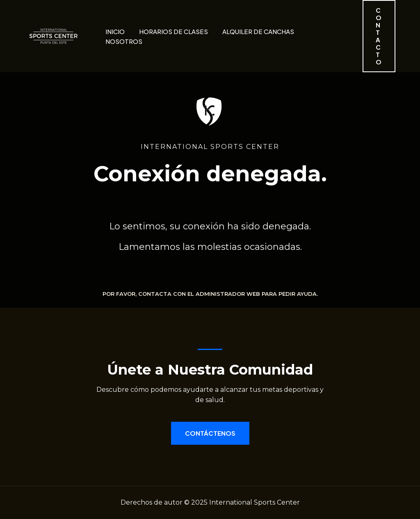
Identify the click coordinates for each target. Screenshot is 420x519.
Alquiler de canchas (258, 31)
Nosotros (124, 41)
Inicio (115, 31)
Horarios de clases (173, 31)
